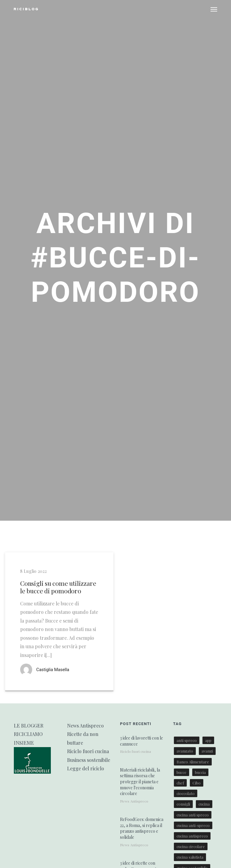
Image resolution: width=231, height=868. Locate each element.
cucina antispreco (192, 836)
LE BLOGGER (29, 726)
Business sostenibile (89, 760)
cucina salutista (190, 857)
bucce (182, 772)
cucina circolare (191, 846)
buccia (200, 772)
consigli (183, 804)
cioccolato (186, 793)
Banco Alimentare (193, 762)
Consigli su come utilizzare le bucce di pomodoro (58, 587)
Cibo (197, 783)
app (208, 740)
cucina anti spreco (193, 815)
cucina (204, 804)
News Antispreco (85, 726)
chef (180, 783)
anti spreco (187, 740)
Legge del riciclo (86, 768)
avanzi (207, 751)
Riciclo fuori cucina (88, 751)
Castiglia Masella (53, 670)
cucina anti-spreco (193, 825)
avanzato (185, 751)
